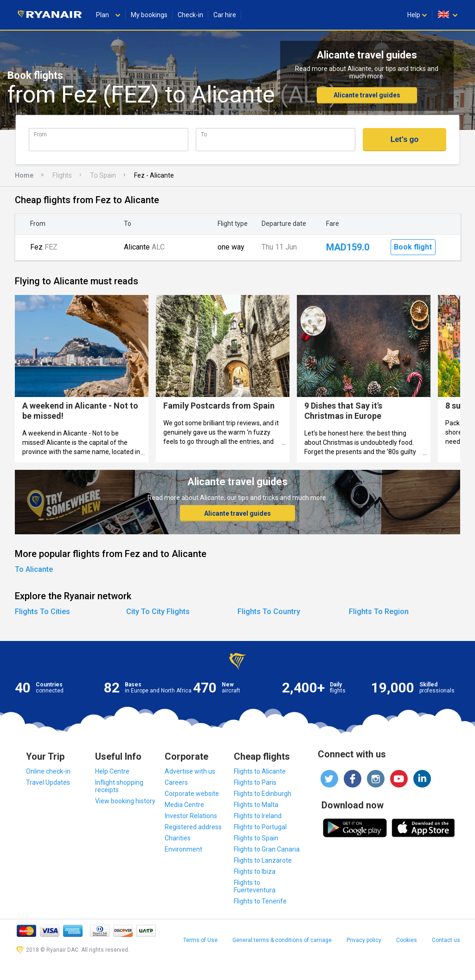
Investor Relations (191, 816)
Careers (176, 782)
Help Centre (112, 771)
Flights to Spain (256, 838)
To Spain (103, 175)
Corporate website (192, 794)
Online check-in (48, 771)
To (204, 134)
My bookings (149, 15)
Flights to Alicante (260, 771)
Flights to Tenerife (260, 901)
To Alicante (34, 569)
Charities (178, 838)
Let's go (405, 139)
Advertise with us (190, 771)
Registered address (193, 827)
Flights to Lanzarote (263, 860)
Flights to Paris (255, 782)
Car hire (225, 15)
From (40, 134)
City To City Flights (158, 612)
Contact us (446, 940)
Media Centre (184, 805)
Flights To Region (379, 612)
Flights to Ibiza (255, 871)
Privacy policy (364, 940)
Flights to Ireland (258, 816)
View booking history (125, 801)
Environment (183, 849)
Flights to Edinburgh (263, 794)
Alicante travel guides (367, 95)
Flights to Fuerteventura (255, 886)
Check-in (190, 15)
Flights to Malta (256, 805)
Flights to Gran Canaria (267, 849)
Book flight (413, 247)
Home (24, 175)
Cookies (407, 940)
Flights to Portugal (260, 827)
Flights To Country (269, 612)
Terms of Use (200, 940)
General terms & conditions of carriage (282, 940)
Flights (62, 175)
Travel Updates (48, 782)
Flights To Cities (42, 612)
